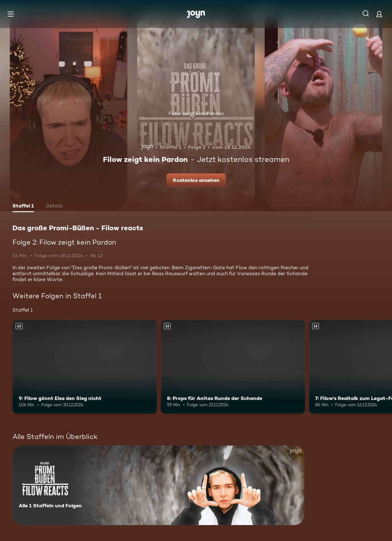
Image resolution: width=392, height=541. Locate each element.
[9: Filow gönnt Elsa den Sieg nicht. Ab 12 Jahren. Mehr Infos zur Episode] (85, 367)
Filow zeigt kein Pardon (196, 113)
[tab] (23, 207)
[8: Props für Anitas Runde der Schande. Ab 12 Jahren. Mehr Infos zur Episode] (233, 367)
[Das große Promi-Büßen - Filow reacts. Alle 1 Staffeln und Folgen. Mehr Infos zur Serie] (158, 485)
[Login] (379, 14)
